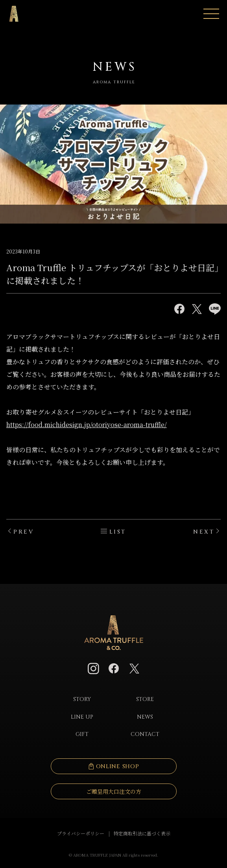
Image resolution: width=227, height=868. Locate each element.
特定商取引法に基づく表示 (142, 833)
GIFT (82, 734)
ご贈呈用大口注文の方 (114, 791)
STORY (82, 699)
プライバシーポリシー (81, 833)
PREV (24, 532)
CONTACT (145, 734)
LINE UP (82, 717)
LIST (118, 532)
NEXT (204, 532)
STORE (145, 699)
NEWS (145, 717)
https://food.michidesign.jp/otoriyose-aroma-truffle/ (87, 425)
